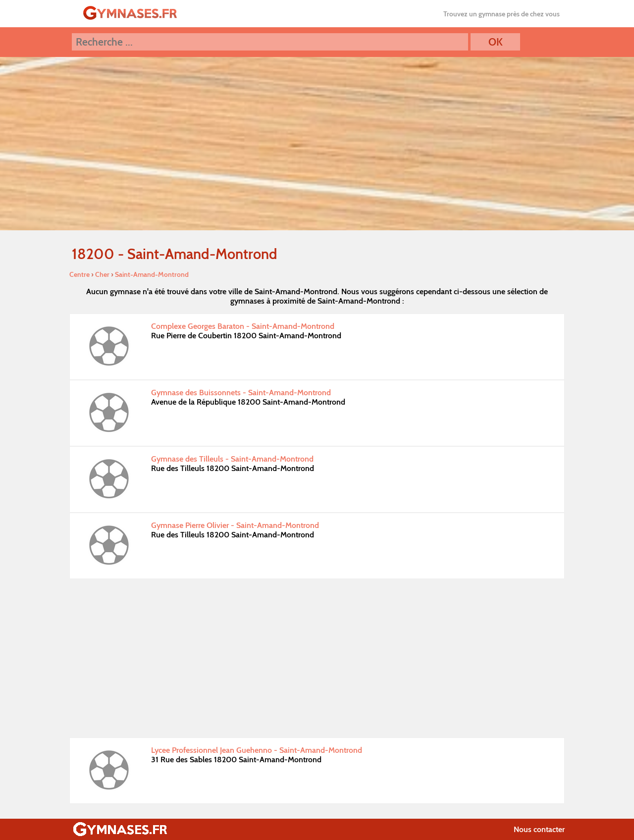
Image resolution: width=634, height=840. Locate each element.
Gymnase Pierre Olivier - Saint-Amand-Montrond (235, 525)
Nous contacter (539, 829)
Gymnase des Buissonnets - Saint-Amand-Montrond (241, 393)
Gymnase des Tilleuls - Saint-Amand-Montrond (232, 459)
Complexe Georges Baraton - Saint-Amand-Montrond (243, 326)
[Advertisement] (317, 658)
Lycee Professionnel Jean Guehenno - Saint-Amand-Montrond (257, 750)
